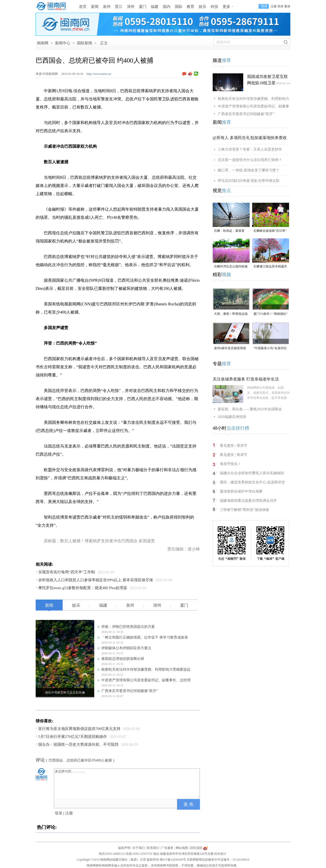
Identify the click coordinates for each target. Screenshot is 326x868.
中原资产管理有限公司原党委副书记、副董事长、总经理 (146, 680)
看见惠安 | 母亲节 (234, 446)
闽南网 (43, 43)
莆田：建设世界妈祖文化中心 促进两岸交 (252, 482)
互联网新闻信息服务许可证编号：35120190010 (218, 860)
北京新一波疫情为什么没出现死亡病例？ (250, 160)
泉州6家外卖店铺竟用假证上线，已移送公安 (230, 349)
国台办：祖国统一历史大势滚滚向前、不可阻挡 (78, 744)
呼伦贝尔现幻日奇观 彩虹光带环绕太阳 (249, 181)
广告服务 (167, 848)
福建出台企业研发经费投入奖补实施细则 (252, 473)
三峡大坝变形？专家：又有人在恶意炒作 (250, 149)
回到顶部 (196, 848)
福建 (155, 7)
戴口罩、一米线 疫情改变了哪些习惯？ (249, 170)
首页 (83, 7)
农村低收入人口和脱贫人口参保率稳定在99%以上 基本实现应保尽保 (96, 580)
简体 (280, 6)
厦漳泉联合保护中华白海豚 (241, 491)
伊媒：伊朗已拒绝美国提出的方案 (128, 627)
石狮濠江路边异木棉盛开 (270, 266)
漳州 (131, 7)
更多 (226, 7)
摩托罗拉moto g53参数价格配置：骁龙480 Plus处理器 (83, 588)
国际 (179, 7)
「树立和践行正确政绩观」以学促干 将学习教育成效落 (145, 637)
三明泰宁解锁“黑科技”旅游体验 (244, 510)
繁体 (287, 6)
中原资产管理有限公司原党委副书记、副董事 (253, 106)
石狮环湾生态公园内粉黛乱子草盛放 (231, 267)
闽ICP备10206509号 (173, 860)
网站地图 (182, 848)
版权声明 (124, 848)
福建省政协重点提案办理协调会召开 (248, 501)
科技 (214, 7)
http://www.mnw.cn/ (99, 74)
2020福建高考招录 (232, 417)
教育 (191, 7)
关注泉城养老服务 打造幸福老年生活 (246, 379)
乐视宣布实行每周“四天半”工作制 (67, 572)
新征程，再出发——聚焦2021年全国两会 (250, 409)
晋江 (119, 7)
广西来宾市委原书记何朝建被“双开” (130, 691)
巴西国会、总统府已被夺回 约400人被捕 (80, 760)
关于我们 (139, 848)
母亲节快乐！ (230, 464)
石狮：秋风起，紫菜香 (229, 231)
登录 (59, 813)
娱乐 (202, 7)
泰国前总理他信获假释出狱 (123, 659)
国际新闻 (85, 43)
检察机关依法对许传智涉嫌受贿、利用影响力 (253, 99)
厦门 (143, 7)
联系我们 (153, 848)
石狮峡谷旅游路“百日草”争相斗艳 (270, 231)
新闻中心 (63, 43)
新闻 (95, 7)
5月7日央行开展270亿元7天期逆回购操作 (73, 737)
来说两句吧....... (127, 783)
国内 (167, 7)
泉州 (107, 7)
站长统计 (220, 854)
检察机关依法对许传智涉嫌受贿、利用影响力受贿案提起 (146, 669)
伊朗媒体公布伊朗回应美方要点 (126, 648)
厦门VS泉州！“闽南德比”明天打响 (270, 314)
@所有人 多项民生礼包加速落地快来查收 (250, 138)
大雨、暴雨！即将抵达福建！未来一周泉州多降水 (231, 314)
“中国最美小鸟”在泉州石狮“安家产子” (270, 349)
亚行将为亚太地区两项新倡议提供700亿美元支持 (79, 729)
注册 (274, 6)
